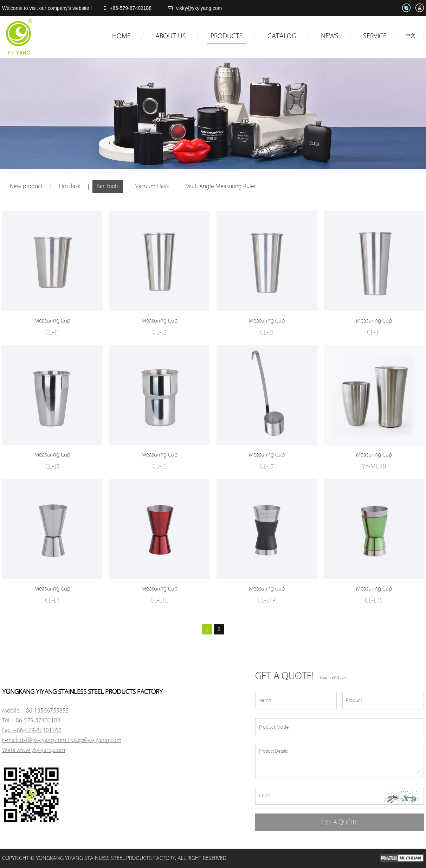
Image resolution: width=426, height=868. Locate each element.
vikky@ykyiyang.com (195, 8)
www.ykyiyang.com (41, 750)
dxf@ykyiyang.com (43, 740)
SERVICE (375, 36)
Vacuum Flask (152, 186)
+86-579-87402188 (128, 8)
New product (26, 186)
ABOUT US (171, 36)
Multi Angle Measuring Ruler (221, 186)
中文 (411, 36)
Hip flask (70, 186)
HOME (121, 36)
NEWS (330, 36)
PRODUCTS (227, 36)
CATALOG (282, 36)
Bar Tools (108, 186)
